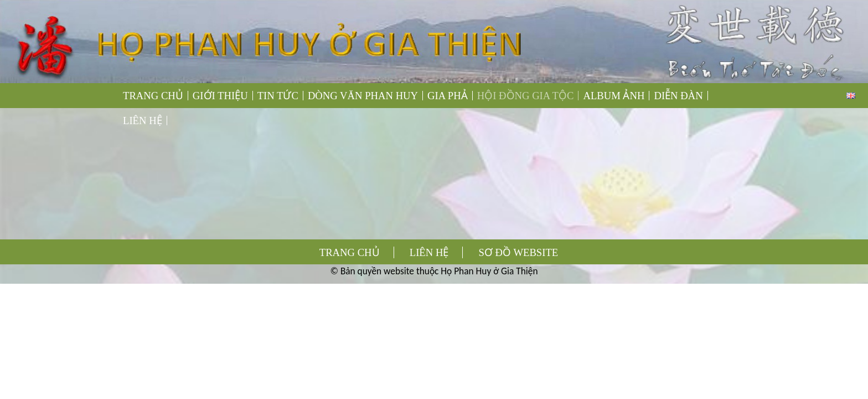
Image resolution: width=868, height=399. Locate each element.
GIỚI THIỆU (220, 96)
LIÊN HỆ (143, 121)
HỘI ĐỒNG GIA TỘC (526, 96)
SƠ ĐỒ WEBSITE (519, 252)
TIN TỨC (278, 96)
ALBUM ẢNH (614, 96)
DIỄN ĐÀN (678, 96)
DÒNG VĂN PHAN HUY (363, 96)
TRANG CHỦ (153, 96)
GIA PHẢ (448, 96)
